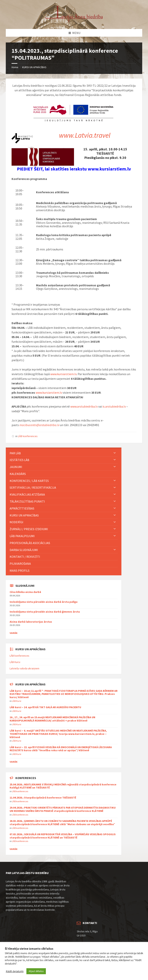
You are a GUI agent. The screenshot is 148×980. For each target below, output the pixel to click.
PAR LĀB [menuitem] (15, 453)
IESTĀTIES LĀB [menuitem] (19, 460)
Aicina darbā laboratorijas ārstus (31, 622)
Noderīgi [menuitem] (16, 522)
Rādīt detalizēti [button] (15, 971)
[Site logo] (74, 21)
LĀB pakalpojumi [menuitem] (22, 536)
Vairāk (14, 633)
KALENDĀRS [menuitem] (18, 474)
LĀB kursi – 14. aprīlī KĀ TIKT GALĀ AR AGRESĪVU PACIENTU (45, 707)
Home (15, 67)
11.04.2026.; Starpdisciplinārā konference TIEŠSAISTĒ (43, 798)
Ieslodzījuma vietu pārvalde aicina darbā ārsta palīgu (44, 602)
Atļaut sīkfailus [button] (36, 971)
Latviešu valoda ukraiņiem (24, 668)
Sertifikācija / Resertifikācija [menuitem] (33, 487)
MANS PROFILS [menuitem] (20, 571)
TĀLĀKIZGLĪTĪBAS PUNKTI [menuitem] (27, 501)
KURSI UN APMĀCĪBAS (34, 67)
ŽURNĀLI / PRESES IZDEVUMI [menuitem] (29, 529)
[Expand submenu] (115, 453)
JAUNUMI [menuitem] (16, 467)
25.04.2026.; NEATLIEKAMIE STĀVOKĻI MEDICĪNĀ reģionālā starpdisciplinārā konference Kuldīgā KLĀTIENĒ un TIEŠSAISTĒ (63, 786)
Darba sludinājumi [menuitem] (24, 550)
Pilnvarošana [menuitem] (20, 564)
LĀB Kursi (15, 662)
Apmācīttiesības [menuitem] (22, 508)
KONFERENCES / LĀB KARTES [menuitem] (29, 481)
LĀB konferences (28, 436)
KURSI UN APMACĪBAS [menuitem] (24, 515)
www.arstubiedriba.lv (84, 406)
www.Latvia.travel (85, 135)
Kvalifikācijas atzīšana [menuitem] (27, 494)
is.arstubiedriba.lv (114, 406)
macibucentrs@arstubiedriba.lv (39, 425)
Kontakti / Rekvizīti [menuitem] (25, 557)
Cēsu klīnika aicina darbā (25, 592)
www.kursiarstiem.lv (63, 374)
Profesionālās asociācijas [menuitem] (30, 543)
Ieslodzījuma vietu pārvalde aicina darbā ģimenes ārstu (45, 612)
